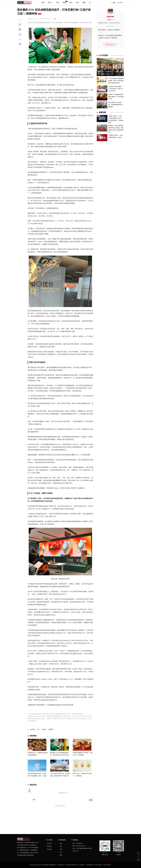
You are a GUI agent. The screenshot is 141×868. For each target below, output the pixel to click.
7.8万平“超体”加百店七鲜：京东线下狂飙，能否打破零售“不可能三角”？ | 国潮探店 (60, 777)
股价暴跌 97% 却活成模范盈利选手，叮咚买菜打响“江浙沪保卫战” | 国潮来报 (60, 756)
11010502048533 (89, 865)
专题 (61, 849)
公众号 (120, 3)
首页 (43, 2)
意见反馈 (49, 849)
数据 (65, 2)
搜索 (113, 3)
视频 (84, 2)
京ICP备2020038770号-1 (72, 865)
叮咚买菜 (44, 729)
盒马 (38, 729)
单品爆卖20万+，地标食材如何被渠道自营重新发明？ (38, 756)
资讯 (50, 3)
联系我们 (49, 846)
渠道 (55, 19)
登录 (60, 793)
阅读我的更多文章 (110, 44)
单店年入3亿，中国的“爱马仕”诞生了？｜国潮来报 (82, 776)
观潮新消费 (110, 17)
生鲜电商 (33, 729)
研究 (71, 2)
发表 (91, 800)
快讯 (58, 2)
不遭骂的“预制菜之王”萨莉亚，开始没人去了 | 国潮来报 (82, 756)
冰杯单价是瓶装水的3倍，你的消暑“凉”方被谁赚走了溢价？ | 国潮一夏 (37, 777)
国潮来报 (51, 729)
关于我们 (49, 844)
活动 (77, 2)
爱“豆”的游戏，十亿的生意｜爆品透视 (109, 30)
